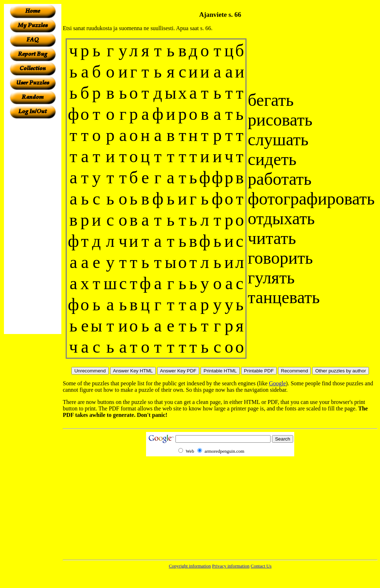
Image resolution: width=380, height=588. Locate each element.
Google (278, 383)
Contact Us (261, 566)
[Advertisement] (33, 226)
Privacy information (231, 566)
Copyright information (190, 566)
